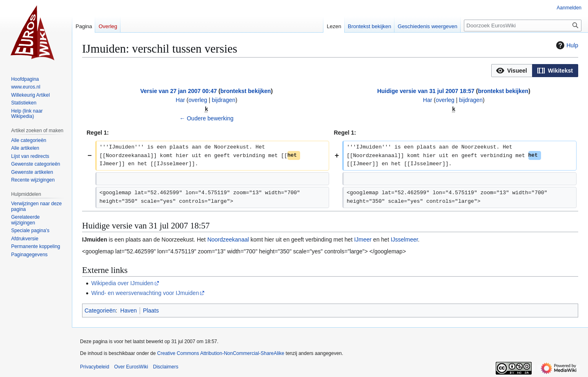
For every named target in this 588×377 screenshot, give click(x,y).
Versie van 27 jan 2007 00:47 (178, 91)
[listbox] (535, 71)
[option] (512, 70)
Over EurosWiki (131, 367)
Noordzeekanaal (228, 240)
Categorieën (100, 310)
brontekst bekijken (246, 91)
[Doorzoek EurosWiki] (523, 26)
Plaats (151, 310)
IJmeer (363, 240)
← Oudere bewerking (207, 118)
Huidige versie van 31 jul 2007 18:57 (426, 91)
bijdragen (224, 100)
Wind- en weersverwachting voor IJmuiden (145, 293)
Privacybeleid (95, 367)
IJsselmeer (404, 240)
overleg (198, 100)
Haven (129, 310)
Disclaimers (166, 367)
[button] (512, 71)
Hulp (566, 45)
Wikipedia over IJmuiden (122, 283)
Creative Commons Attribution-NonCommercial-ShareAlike (221, 353)
